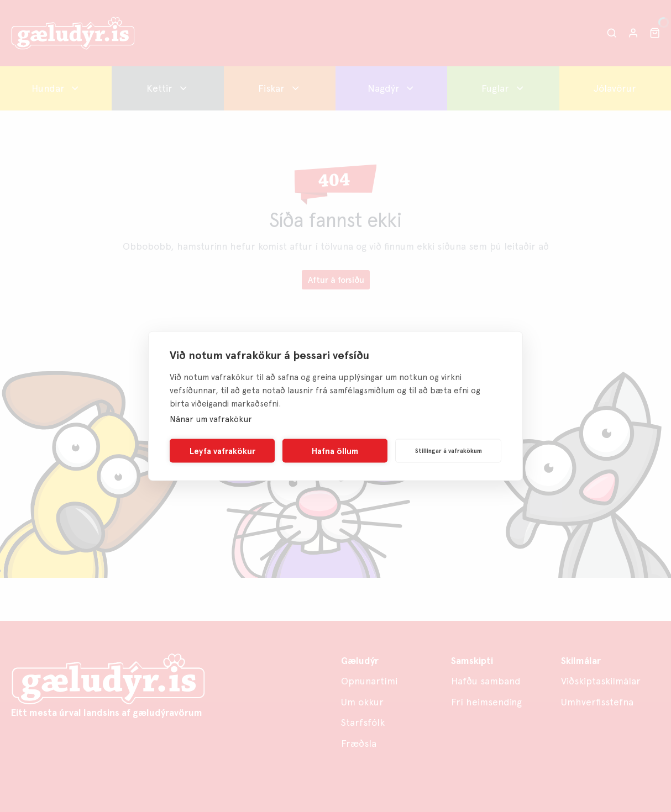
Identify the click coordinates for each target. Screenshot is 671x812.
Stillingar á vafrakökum (449, 450)
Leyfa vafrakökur (222, 451)
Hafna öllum (335, 451)
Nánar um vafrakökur (211, 419)
